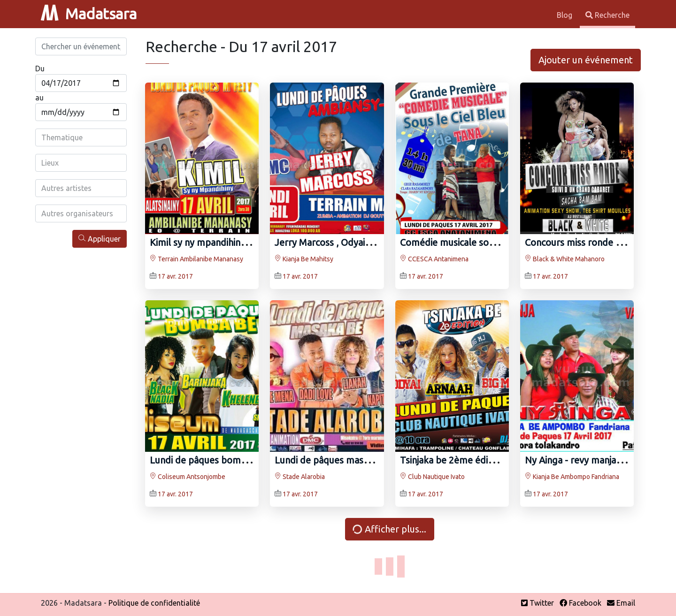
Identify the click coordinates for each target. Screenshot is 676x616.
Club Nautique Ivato (432, 477)
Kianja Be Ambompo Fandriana (572, 477)
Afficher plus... (389, 529)
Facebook (580, 603)
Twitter (538, 603)
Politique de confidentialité (154, 603)
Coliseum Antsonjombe (188, 477)
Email (621, 603)
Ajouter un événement (586, 60)
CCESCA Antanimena (434, 259)
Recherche (607, 15)
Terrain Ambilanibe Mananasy (196, 259)
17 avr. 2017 (175, 276)
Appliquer (100, 239)
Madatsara (89, 14)
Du (40, 68)
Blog (565, 15)
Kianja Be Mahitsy (304, 259)
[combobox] (81, 137)
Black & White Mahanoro (565, 259)
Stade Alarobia (300, 477)
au (39, 98)
